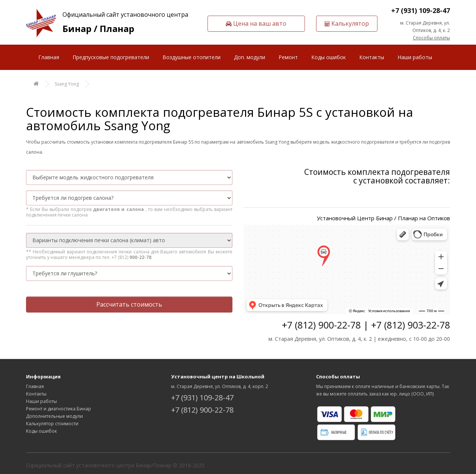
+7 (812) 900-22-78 (202, 410)
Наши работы (415, 57)
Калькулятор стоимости (52, 424)
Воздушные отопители (192, 57)
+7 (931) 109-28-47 (421, 10)
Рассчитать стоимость (129, 304)
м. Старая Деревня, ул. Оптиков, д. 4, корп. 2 (220, 386)
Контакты (372, 57)
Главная (49, 57)
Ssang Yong (67, 84)
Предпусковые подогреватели (111, 57)
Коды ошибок (329, 57)
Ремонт (288, 57)
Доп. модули (250, 57)
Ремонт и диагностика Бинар (59, 409)
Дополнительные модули (54, 416)
